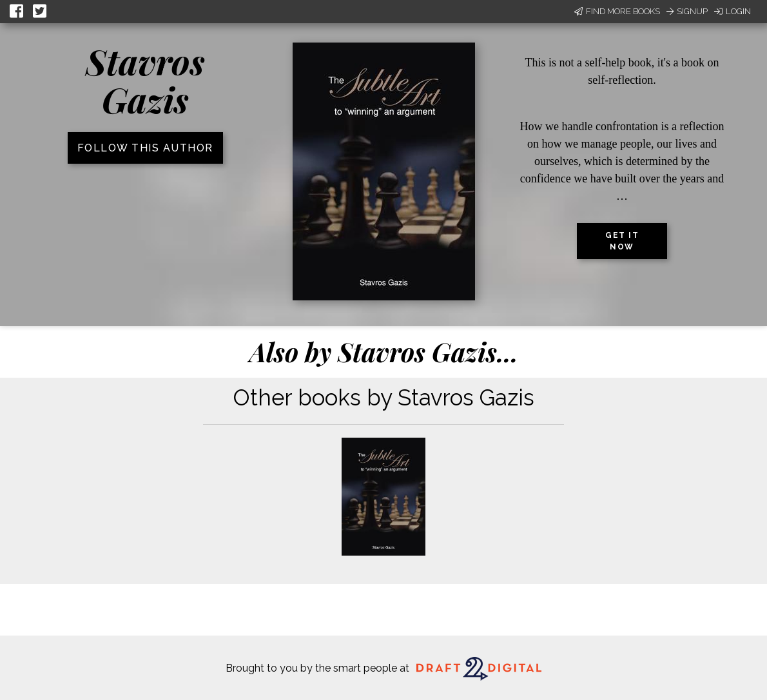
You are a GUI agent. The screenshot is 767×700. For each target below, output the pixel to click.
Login (733, 11)
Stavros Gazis (145, 80)
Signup (687, 11)
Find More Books (617, 11)
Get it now (622, 241)
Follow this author (145, 148)
